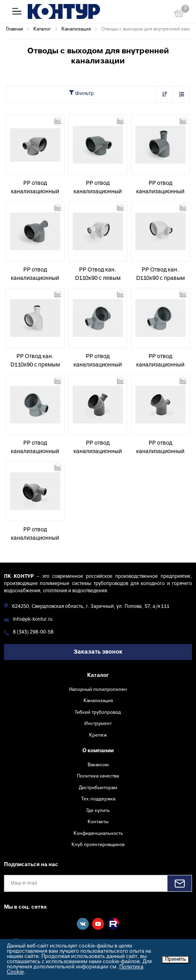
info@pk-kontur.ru (33, 620)
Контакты (98, 822)
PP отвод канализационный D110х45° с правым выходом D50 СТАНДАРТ (35, 448)
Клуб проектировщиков (98, 845)
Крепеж (98, 735)
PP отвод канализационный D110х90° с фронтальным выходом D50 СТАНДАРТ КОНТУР (35, 275)
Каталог (98, 676)
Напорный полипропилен (98, 690)
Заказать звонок (98, 652)
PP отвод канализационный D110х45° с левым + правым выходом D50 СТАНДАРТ (98, 362)
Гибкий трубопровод (98, 713)
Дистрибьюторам (98, 788)
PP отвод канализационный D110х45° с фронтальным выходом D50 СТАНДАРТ (160, 448)
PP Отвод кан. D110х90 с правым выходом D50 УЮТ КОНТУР (160, 275)
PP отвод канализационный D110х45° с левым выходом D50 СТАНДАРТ (160, 362)
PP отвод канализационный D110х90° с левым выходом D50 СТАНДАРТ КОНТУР (35, 188)
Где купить (98, 811)
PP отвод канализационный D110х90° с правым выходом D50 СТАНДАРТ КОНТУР (98, 188)
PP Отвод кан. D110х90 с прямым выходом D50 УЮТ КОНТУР (35, 362)
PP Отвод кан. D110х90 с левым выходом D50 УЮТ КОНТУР (98, 275)
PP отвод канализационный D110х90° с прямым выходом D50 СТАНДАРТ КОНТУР (160, 188)
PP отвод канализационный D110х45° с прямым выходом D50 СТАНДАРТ (98, 448)
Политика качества (98, 776)
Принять (176, 960)
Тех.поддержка (98, 799)
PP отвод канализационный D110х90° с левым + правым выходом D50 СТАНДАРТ (35, 535)
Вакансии (98, 765)
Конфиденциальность (98, 834)
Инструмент (98, 724)
